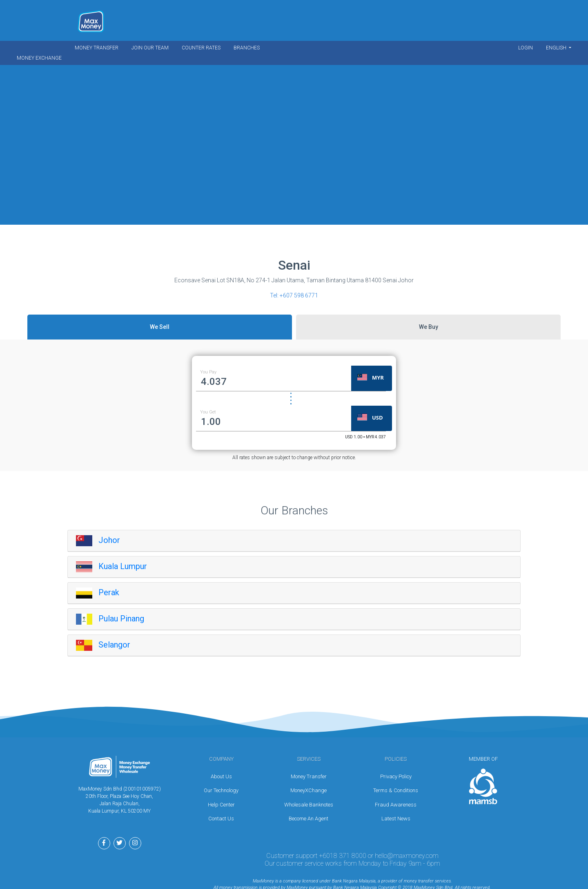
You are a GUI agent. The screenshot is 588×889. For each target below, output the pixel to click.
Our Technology (221, 790)
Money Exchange (39, 58)
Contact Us (221, 819)
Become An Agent (308, 819)
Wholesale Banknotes (309, 805)
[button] (378, 378)
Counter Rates (201, 48)
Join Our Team (150, 48)
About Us (221, 776)
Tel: (294, 295)
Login (526, 48)
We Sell (160, 327)
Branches (247, 48)
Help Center (221, 805)
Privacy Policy (396, 776)
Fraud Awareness (396, 805)
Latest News (396, 819)
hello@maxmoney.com (407, 856)
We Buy (429, 327)
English (557, 48)
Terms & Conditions (396, 790)
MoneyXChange (308, 790)
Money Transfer (97, 48)
